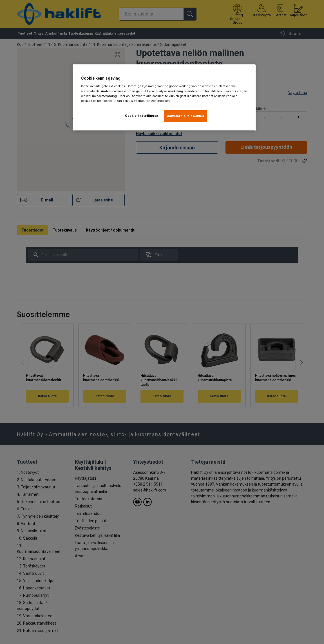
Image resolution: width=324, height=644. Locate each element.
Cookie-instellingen (142, 116)
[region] (164, 98)
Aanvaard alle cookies (186, 116)
